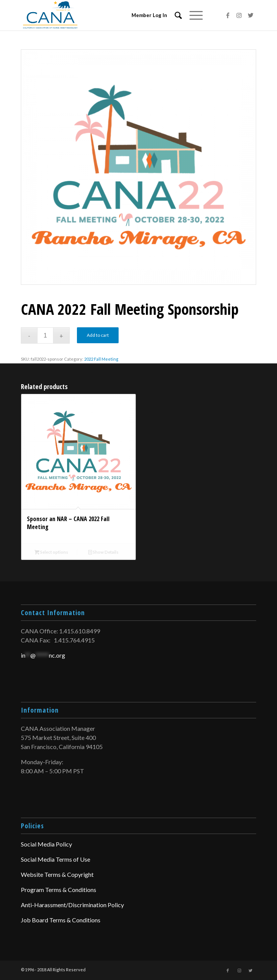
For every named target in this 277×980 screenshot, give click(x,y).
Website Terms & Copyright (57, 874)
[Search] (174, 15)
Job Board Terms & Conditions (61, 920)
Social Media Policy (46, 844)
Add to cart (98, 335)
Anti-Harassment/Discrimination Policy (72, 905)
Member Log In (149, 15)
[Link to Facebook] (228, 15)
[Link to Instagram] (239, 15)
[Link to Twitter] (250, 15)
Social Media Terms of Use (56, 859)
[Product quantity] (45, 335)
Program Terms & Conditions (59, 890)
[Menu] (192, 15)
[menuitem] (174, 15)
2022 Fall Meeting (101, 359)
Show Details (103, 552)
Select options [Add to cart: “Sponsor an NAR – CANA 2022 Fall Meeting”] (51, 552)
